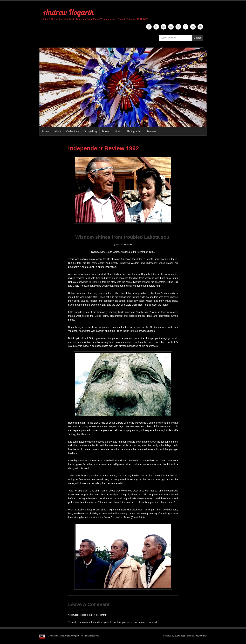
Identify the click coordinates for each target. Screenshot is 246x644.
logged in (84, 615)
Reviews (151, 131)
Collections (73, 131)
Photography (134, 131)
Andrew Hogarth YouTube (171, 27)
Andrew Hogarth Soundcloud (193, 27)
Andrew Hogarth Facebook (149, 27)
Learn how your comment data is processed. (134, 622)
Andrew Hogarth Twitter (156, 27)
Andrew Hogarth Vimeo (178, 27)
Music (118, 131)
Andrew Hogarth (68, 12)
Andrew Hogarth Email (200, 27)
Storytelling (91, 131)
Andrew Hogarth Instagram (186, 27)
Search (198, 38)
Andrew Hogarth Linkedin (164, 27)
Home (46, 131)
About (58, 131)
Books (106, 131)
